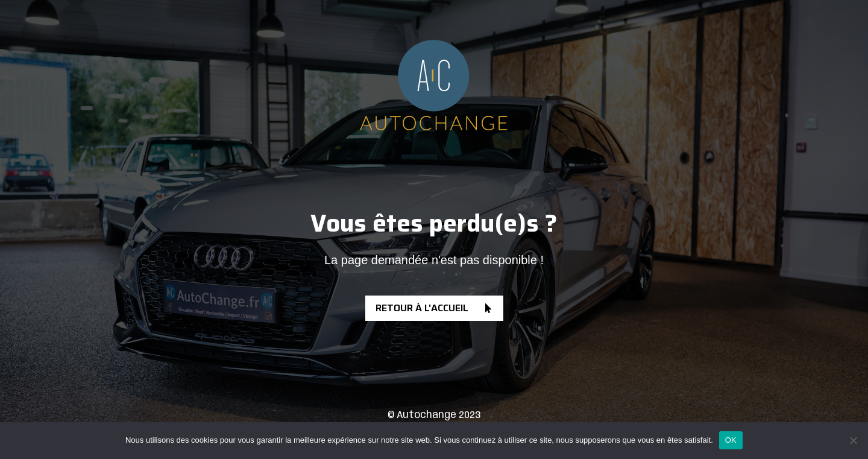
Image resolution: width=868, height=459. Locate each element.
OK (731, 440)
